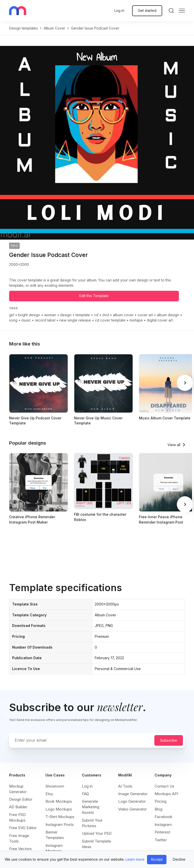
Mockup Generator (18, 789)
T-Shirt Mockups (60, 817)
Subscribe (169, 740)
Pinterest (162, 832)
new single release (75, 320)
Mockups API (166, 794)
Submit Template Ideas (96, 844)
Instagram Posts (60, 824)
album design (168, 315)
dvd (106, 315)
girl (12, 315)
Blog (159, 809)
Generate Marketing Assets (91, 807)
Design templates (23, 28)
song (13, 320)
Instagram (163, 824)
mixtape (136, 320)
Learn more (135, 859)
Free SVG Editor (23, 828)
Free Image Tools (19, 838)
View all (174, 445)
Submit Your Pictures (92, 823)
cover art (145, 315)
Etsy (49, 794)
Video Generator (132, 809)
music (26, 320)
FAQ (85, 794)
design (66, 315)
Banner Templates (55, 835)
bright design (29, 315)
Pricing (161, 801)
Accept (157, 859)
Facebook (163, 817)
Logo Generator (132, 801)
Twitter (161, 840)
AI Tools (125, 786)
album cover (54, 28)
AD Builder (18, 807)
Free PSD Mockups (17, 817)
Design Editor (21, 799)
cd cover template (110, 320)
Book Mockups (59, 801)
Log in (119, 10)
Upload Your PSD (97, 833)
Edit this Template (94, 296)
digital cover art (160, 320)
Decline (179, 859)
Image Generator (133, 794)
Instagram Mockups (54, 848)
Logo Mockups (59, 809)
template (83, 315)
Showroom (55, 786)
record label (45, 320)
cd (96, 315)
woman (50, 315)
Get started (147, 10)
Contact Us (164, 786)
